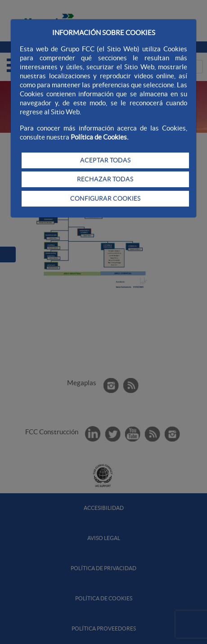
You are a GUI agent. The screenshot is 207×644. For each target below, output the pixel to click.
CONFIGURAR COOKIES (105, 198)
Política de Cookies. (99, 137)
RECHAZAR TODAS (105, 179)
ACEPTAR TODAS (105, 160)
